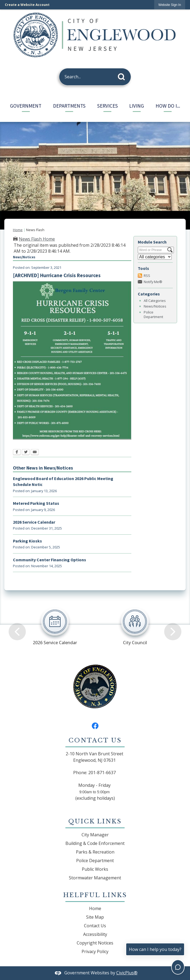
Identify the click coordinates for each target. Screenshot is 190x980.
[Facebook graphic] (95, 725)
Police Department (153, 314)
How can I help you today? (155, 949)
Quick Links (95, 821)
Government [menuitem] (26, 106)
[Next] (173, 623)
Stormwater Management (95, 878)
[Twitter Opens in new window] (26, 453)
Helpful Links (95, 895)
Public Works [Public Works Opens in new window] (95, 869)
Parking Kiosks (27, 541)
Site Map (95, 917)
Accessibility (95, 934)
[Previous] (17, 623)
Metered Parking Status (36, 503)
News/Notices (155, 306)
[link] (170, 5)
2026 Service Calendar (34, 522)
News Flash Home (37, 239)
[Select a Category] (155, 257)
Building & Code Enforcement (95, 843)
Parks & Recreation (95, 852)
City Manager (95, 835)
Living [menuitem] (137, 106)
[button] (123, 76)
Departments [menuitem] (69, 106)
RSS (147, 276)
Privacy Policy (95, 951)
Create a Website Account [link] (27, 5)
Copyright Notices (95, 943)
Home (18, 230)
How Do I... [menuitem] (168, 106)
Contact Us (95, 926)
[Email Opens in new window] (35, 453)
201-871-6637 (102, 773)
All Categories (155, 301)
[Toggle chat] (178, 967)
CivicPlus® (127, 973)
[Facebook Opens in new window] (17, 453)
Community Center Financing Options (50, 560)
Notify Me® (153, 282)
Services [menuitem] (108, 106)
